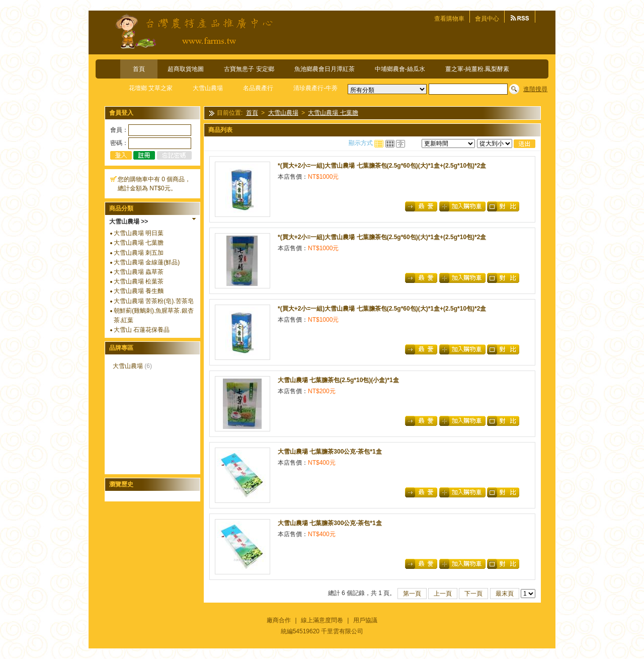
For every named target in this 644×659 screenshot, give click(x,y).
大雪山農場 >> (129, 222)
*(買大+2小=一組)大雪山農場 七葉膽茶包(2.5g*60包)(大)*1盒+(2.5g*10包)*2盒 (382, 166)
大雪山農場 (208, 88)
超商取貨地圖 (186, 69)
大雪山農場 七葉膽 (139, 243)
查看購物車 (449, 19)
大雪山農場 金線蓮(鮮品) (147, 262)
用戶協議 (365, 620)
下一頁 (473, 594)
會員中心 (487, 19)
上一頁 (443, 594)
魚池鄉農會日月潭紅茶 (325, 69)
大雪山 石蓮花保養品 (142, 330)
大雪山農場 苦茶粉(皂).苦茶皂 (154, 301)
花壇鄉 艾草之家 (151, 88)
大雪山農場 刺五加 (139, 253)
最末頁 (505, 594)
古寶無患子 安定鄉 (249, 69)
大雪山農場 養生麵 (139, 291)
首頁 (139, 69)
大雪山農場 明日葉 (139, 233)
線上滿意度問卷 (322, 620)
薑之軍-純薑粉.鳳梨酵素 (477, 69)
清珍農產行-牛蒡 (315, 88)
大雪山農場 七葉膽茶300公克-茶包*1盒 (330, 452)
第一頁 (412, 594)
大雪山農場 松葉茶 (139, 281)
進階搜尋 (535, 89)
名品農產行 (258, 88)
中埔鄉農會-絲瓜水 (400, 69)
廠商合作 (279, 620)
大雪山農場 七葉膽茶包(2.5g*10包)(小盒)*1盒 (338, 380)
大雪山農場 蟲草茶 (139, 272)
